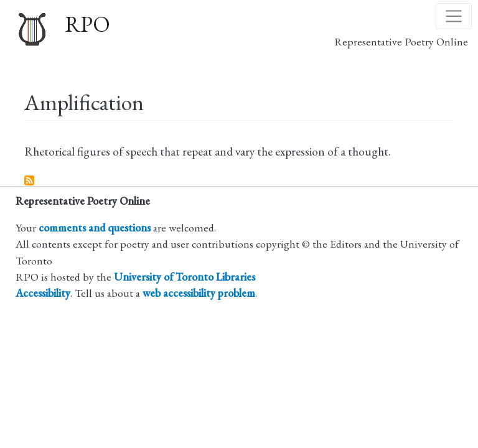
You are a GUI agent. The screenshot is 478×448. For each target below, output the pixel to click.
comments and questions (95, 227)
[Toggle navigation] (454, 16)
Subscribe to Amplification (30, 181)
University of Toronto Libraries (185, 277)
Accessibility (43, 293)
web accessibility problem (199, 293)
